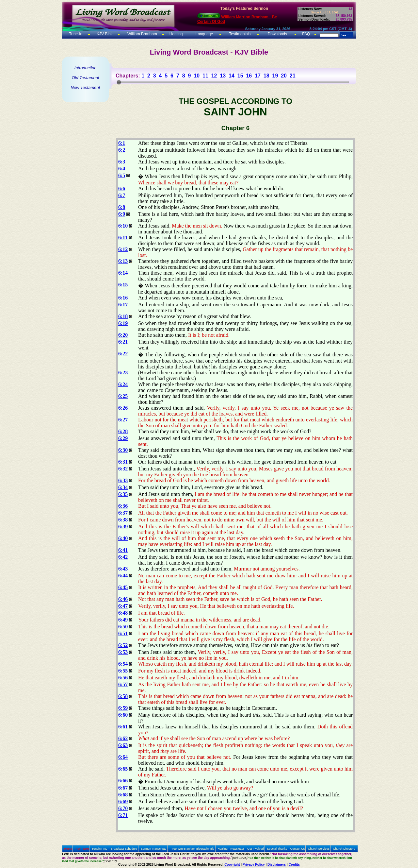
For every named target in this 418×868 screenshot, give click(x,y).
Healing (175, 34)
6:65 (123, 769)
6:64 (123, 757)
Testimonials (240, 34)
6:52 (123, 645)
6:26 (123, 408)
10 (197, 76)
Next (86, 849)
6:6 (122, 188)
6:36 (123, 506)
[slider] (119, 82)
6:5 (122, 175)
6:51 (123, 633)
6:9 (122, 214)
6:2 (122, 150)
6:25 (123, 396)
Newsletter (237, 849)
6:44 (123, 576)
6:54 (123, 664)
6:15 (123, 285)
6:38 (123, 520)
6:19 (123, 323)
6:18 (123, 316)
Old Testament (85, 78)
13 (223, 76)
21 (293, 76)
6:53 (123, 652)
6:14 (123, 273)
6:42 (123, 557)
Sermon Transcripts (153, 849)
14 (232, 76)
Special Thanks (277, 849)
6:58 (123, 696)
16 (249, 76)
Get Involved (256, 849)
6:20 (123, 335)
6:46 (123, 599)
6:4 (122, 169)
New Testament (86, 87)
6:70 (123, 808)
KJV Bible (105, 34)
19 (275, 76)
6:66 (123, 781)
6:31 (123, 462)
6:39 (123, 527)
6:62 (123, 738)
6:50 (123, 627)
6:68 (123, 795)
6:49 (123, 620)
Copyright (232, 865)
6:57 (123, 684)
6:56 (123, 678)
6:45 (123, 587)
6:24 (123, 384)
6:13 (123, 261)
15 (240, 76)
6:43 (123, 569)
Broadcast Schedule (124, 849)
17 (258, 76)
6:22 (123, 354)
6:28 (123, 431)
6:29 (123, 438)
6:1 (122, 143)
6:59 (123, 708)
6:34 (123, 487)
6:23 (123, 373)
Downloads (277, 34)
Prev (78, 849)
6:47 (123, 606)
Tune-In (76, 34)
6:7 (122, 195)
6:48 (123, 613)
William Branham (142, 34)
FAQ (306, 34)
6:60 (123, 715)
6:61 (123, 727)
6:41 (123, 550)
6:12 (123, 249)
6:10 (123, 226)
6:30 (123, 450)
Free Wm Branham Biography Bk (192, 849)
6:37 (123, 513)
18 (266, 76)
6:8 (122, 207)
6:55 (123, 671)
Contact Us (298, 849)
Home (68, 849)
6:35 (123, 494)
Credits (294, 865)
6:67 (123, 788)
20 (284, 76)
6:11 (123, 238)
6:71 (123, 815)
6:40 (123, 538)
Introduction (86, 68)
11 (205, 76)
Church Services (319, 849)
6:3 (122, 162)
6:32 (123, 469)
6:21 (123, 342)
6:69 (123, 801)
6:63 (123, 745)
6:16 (123, 298)
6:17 (123, 305)
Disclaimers (277, 865)
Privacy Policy (254, 865)
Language (204, 34)
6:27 (123, 420)
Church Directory (344, 849)
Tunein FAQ (100, 849)
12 (214, 76)
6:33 (123, 480)
